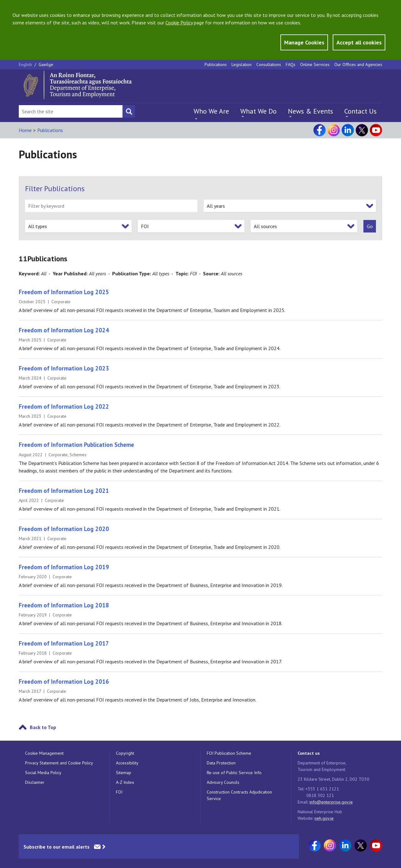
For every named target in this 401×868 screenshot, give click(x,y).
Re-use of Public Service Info (234, 773)
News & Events (310, 111)
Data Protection (221, 763)
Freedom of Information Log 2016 (64, 682)
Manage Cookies (304, 42)
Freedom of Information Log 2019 (64, 567)
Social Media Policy (43, 773)
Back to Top (43, 727)
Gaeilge (46, 64)
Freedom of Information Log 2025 (64, 292)
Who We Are (211, 111)
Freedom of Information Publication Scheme (76, 445)
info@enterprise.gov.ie (331, 802)
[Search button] (129, 111)
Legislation (242, 64)
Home (25, 130)
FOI (119, 792)
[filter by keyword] (111, 206)
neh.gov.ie (324, 818)
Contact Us (360, 111)
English (26, 64)
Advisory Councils (223, 782)
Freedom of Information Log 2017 (64, 643)
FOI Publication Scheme (229, 753)
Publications (216, 64)
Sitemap (124, 773)
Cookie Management (44, 753)
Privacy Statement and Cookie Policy (59, 763)
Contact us (309, 753)
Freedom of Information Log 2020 (64, 529)
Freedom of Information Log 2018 (64, 605)
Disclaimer (35, 782)
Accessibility (127, 763)
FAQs (291, 64)
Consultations (269, 64)
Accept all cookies (359, 42)
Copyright (125, 753)
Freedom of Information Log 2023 (64, 368)
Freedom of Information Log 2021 (64, 491)
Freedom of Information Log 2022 (64, 406)
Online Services (315, 64)
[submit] (370, 226)
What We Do (258, 111)
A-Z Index (125, 782)
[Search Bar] (71, 111)
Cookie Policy (179, 23)
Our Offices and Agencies (358, 64)
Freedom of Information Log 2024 (64, 330)
